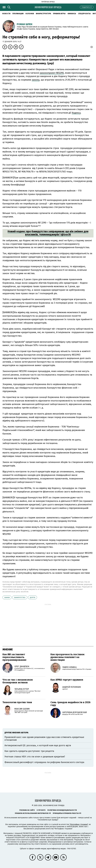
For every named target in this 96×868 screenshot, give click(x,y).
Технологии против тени (17, 702)
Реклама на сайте (27, 810)
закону (36, 80)
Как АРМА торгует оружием (67, 680)
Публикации (18, 14)
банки (7, 597)
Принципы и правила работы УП (67, 813)
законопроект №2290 (52, 73)
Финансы (72, 14)
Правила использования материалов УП (33, 813)
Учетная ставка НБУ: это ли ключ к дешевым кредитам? (35, 757)
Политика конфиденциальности (62, 810)
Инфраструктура (43, 14)
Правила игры (59, 14)
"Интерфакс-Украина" (79, 824)
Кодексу (76, 113)
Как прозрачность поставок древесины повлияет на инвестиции (67, 657)
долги (32, 597)
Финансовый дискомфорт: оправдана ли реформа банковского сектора (44, 762)
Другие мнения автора (16, 733)
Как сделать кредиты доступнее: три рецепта (29, 751)
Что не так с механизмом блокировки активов (18, 681)
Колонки (30, 14)
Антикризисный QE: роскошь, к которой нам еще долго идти (38, 745)
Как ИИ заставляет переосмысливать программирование (14, 657)
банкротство (20, 597)
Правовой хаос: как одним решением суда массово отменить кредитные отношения (44, 739)
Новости (6, 14)
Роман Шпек (25, 24)
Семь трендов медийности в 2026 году (70, 704)
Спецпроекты (84, 14)
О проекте (41, 810)
